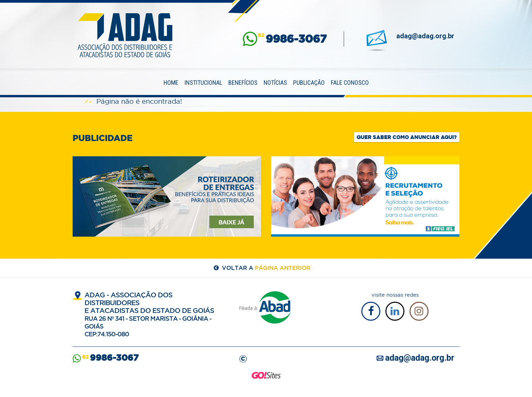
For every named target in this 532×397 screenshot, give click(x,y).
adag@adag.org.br (425, 36)
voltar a (266, 268)
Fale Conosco (350, 83)
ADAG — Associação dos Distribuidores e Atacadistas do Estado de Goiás (125, 35)
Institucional (203, 83)
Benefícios (243, 83)
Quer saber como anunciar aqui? (407, 137)
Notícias (275, 83)
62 (292, 39)
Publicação (309, 83)
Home (171, 83)
